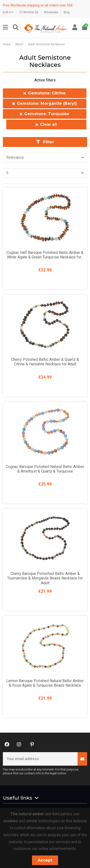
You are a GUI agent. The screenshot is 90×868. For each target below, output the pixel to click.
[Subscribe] (82, 759)
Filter (45, 142)
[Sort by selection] (45, 158)
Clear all (46, 124)
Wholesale (51, 12)
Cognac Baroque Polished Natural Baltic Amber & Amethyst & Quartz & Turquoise (45, 469)
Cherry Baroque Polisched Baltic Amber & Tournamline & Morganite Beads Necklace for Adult (45, 578)
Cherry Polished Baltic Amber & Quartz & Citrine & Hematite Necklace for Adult (45, 362)
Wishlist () (29, 12)
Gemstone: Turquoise (45, 114)
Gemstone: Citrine (45, 93)
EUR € (8, 12)
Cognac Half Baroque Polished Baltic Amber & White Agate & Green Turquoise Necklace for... (45, 255)
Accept (45, 860)
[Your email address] (40, 759)
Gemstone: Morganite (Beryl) (45, 103)
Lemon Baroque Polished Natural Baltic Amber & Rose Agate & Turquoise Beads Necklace (45, 683)
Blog (67, 12)
